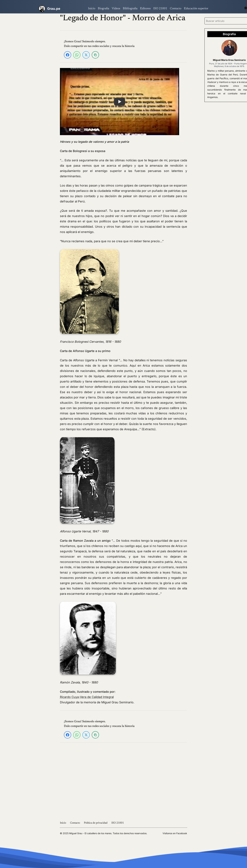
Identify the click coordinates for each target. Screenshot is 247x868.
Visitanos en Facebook (175, 833)
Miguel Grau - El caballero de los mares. (91, 833)
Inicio (92, 9)
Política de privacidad (96, 823)
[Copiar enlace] (95, 55)
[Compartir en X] (86, 55)
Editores (145, 9)
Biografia (103, 9)
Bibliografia (130, 9)
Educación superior (196, 9)
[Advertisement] (23, 63)
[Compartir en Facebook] (68, 55)
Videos (116, 9)
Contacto (176, 9)
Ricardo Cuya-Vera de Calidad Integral (87, 697)
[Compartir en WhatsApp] (77, 55)
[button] (120, 102)
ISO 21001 (160, 9)
